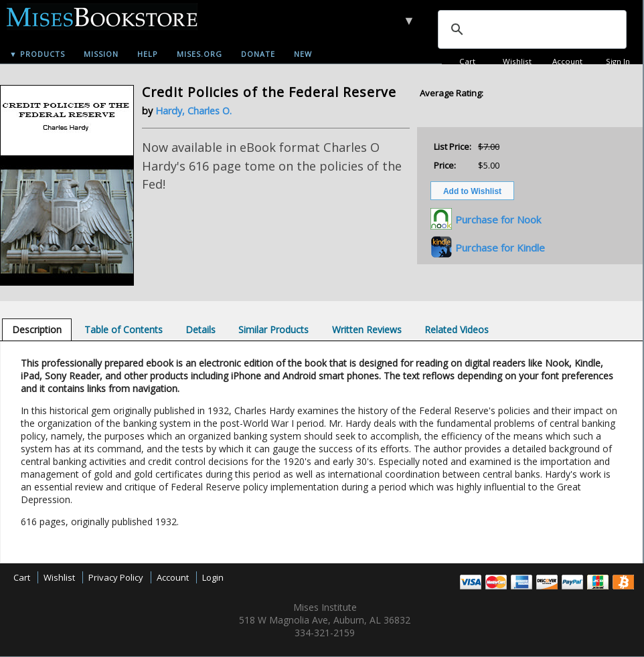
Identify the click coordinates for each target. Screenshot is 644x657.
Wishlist (517, 61)
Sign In (618, 61)
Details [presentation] (200, 330)
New (303, 54)
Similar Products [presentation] (273, 330)
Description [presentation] (37, 330)
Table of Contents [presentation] (124, 330)
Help (148, 54)
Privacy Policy (116, 577)
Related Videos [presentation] (457, 330)
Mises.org (199, 54)
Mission (101, 54)
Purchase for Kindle (500, 248)
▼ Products (37, 54)
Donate (258, 54)
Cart (467, 61)
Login (213, 577)
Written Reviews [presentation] (367, 330)
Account (567, 61)
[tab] (37, 330)
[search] (531, 29)
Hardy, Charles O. (193, 111)
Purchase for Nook (498, 219)
